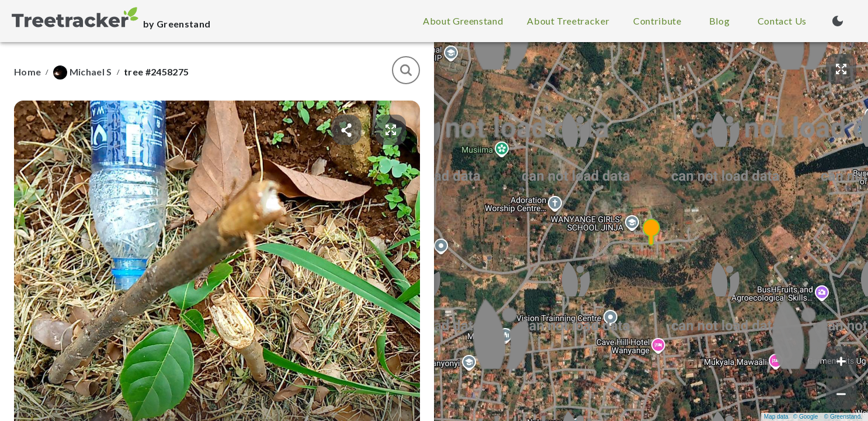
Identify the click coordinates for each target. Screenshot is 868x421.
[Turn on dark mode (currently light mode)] (838, 21)
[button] (651, 232)
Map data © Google (791, 417)
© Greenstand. (843, 417)
